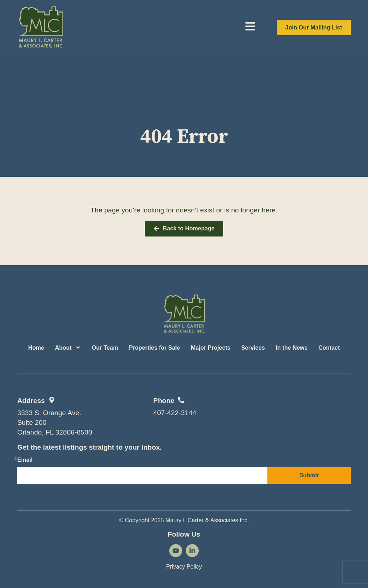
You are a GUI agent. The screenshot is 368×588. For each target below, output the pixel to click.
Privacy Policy (184, 567)
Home (36, 348)
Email (25, 460)
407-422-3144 (175, 413)
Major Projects (211, 348)
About (68, 348)
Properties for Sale (155, 348)
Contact (329, 348)
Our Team (105, 348)
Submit (309, 475)
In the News (292, 348)
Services (253, 348)
